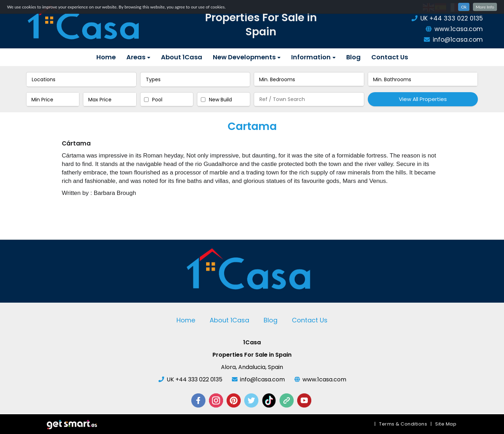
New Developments (247, 57)
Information (313, 57)
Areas (138, 57)
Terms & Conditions (403, 424)
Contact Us (390, 57)
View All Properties (423, 99)
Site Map (446, 424)
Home (106, 57)
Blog (353, 57)
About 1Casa (182, 57)
